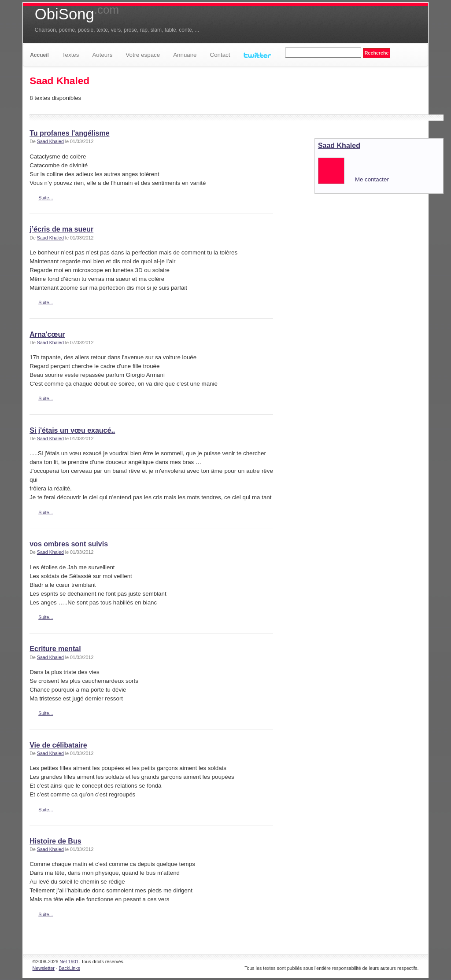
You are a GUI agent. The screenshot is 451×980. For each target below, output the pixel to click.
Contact (220, 55)
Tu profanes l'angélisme (69, 133)
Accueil (39, 55)
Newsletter (44, 968)
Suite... (46, 198)
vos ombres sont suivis (69, 544)
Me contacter (372, 179)
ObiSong (77, 14)
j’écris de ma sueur (61, 229)
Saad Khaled (50, 141)
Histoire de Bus (55, 841)
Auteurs (102, 55)
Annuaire (185, 55)
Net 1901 (69, 962)
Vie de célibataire (58, 745)
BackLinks (69, 968)
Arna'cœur (47, 334)
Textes (71, 55)
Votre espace (143, 55)
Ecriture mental (55, 649)
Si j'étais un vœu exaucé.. (72, 430)
